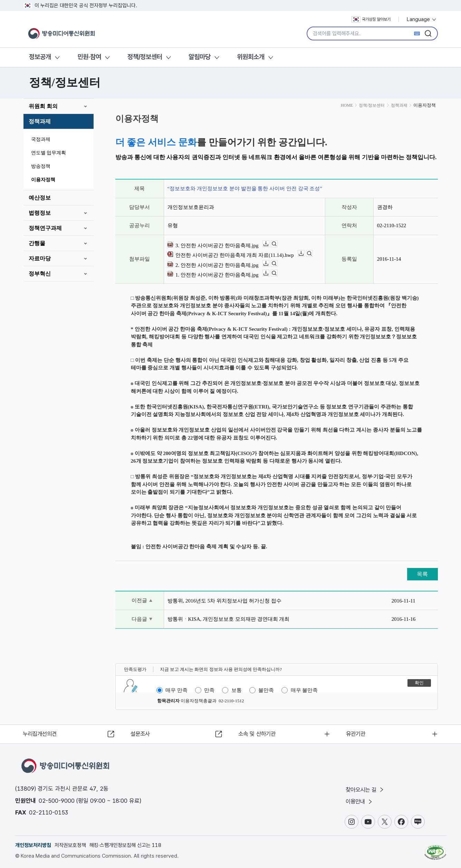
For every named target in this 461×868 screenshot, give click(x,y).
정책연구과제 (45, 228)
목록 (422, 574)
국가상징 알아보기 (371, 19)
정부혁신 (40, 274)
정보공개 (40, 57)
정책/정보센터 (145, 57)
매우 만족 (176, 690)
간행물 (37, 243)
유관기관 (357, 733)
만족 (209, 690)
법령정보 (40, 213)
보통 (237, 690)
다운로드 (269, 244)
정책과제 (40, 121)
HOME (347, 105)
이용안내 (360, 801)
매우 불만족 (304, 690)
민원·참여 (89, 57)
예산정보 (40, 198)
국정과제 (41, 139)
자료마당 (40, 258)
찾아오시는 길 (366, 789)
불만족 (266, 690)
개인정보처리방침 (33, 845)
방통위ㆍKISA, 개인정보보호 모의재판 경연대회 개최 (229, 619)
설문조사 (142, 733)
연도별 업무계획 (49, 153)
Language (422, 19)
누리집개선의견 (42, 733)
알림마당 (200, 57)
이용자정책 (43, 180)
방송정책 (41, 166)
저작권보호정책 (70, 845)
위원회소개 (251, 57)
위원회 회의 (43, 106)
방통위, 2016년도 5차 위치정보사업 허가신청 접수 (224, 601)
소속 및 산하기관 (259, 733)
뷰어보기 (277, 244)
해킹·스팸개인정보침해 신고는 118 (125, 845)
